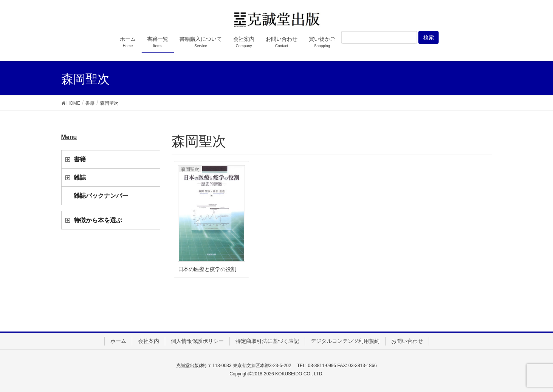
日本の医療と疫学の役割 (207, 269)
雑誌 (80, 177)
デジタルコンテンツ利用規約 (345, 341)
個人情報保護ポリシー (197, 341)
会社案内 (149, 341)
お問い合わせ (407, 341)
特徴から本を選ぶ (98, 220)
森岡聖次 (190, 169)
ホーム (118, 341)
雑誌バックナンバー (101, 196)
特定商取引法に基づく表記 (267, 341)
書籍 (80, 159)
